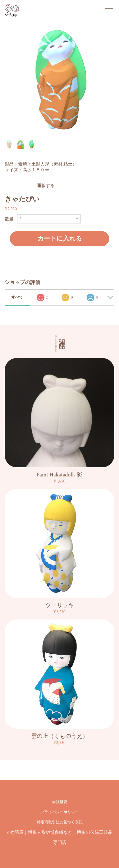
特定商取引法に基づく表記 (60, 822)
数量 (9, 219)
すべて (17, 297)
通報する (46, 186)
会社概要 (60, 802)
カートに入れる (60, 239)
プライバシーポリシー (60, 812)
